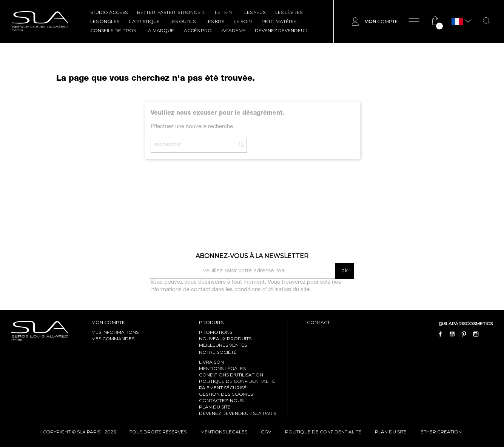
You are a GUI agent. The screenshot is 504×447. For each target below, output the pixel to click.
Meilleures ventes (223, 345)
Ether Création (441, 432)
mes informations (115, 332)
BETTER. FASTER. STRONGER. (171, 12)
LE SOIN (243, 21)
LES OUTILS (183, 21)
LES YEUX (255, 12)
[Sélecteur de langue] (457, 22)
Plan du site (215, 407)
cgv (266, 432)
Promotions (216, 332)
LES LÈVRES (289, 12)
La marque (160, 30)
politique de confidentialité (323, 432)
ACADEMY (234, 30)
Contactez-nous (221, 400)
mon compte (108, 322)
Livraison (211, 362)
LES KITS (215, 21)
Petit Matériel (280, 21)
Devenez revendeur (281, 30)
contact (318, 322)
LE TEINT (225, 12)
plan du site (391, 432)
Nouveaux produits (225, 339)
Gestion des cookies (226, 394)
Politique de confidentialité (237, 381)
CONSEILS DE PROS (113, 30)
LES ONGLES (105, 21)
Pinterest (464, 334)
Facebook (441, 334)
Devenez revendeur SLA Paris (238, 413)
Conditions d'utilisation (231, 375)
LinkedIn (487, 334)
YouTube (452, 334)
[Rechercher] (199, 145)
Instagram (476, 334)
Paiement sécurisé (223, 388)
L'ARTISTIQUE (144, 21)
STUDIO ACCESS (109, 12)
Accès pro (198, 30)
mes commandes (113, 339)
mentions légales (224, 432)
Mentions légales (222, 368)
